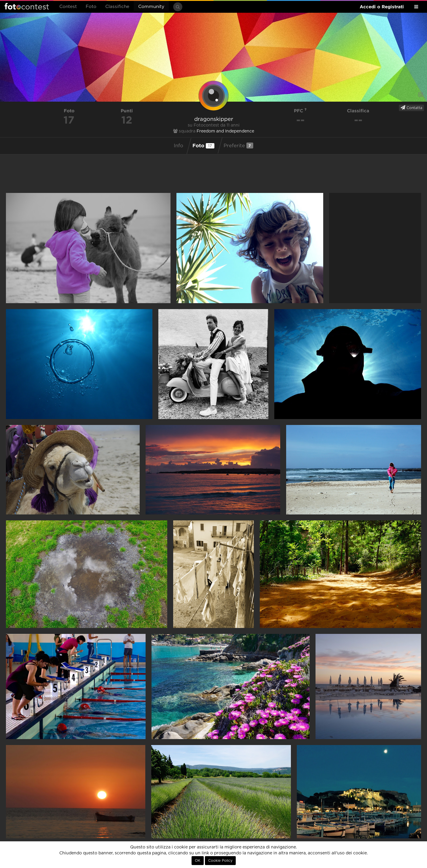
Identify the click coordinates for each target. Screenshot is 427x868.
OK (198, 861)
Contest (68, 7)
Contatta (411, 108)
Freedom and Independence (225, 131)
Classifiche (117, 7)
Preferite (238, 146)
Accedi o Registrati (382, 7)
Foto (91, 7)
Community (151, 7)
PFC (300, 111)
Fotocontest (27, 6)
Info (179, 146)
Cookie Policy (220, 861)
